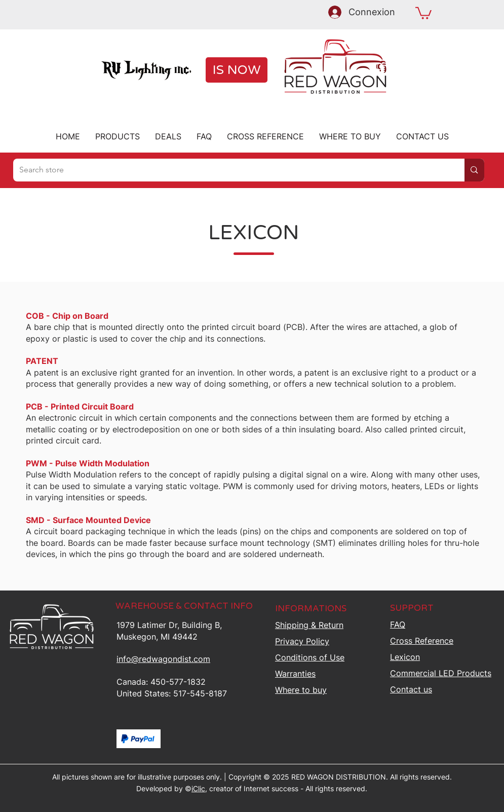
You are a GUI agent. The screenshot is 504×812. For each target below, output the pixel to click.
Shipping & (309, 625)
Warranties (295, 674)
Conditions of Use (310, 657)
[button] (423, 12)
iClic (198, 788)
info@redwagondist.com (163, 659)
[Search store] (231, 170)
